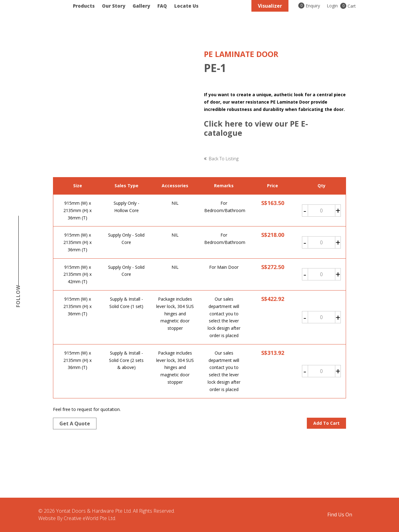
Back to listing (224, 158)
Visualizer (270, 6)
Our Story (114, 6)
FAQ (162, 6)
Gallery (141, 6)
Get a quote (75, 424)
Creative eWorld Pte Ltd (89, 518)
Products (84, 6)
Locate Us (186, 6)
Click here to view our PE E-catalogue (256, 128)
